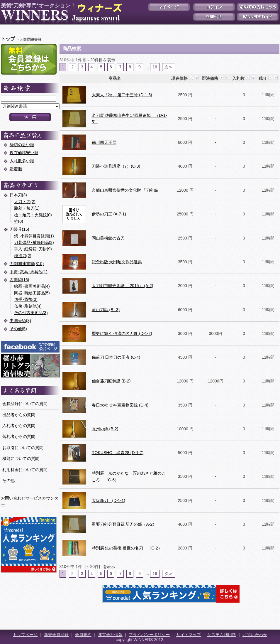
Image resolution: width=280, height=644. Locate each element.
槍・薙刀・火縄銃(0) (33, 215)
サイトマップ (189, 635)
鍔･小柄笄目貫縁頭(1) (34, 236)
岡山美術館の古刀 (108, 238)
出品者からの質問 (19, 415)
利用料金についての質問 (25, 470)
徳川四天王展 (104, 142)
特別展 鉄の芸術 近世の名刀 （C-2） (127, 548)
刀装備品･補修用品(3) (34, 242)
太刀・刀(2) (25, 202)
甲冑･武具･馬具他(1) (29, 272)
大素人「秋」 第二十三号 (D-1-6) (122, 95)
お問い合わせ (255, 635)
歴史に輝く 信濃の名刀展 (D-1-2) (122, 333)
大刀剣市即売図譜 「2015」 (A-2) (123, 286)
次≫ (169, 67)
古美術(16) (19, 280)
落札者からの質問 (19, 436)
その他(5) (18, 329)
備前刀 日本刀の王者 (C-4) (116, 357)
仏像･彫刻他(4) (28, 306)
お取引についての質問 (23, 448)
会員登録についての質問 (25, 404)
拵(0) (19, 221)
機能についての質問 (21, 458)
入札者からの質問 (19, 426)
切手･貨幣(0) (26, 299)
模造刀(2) (23, 256)
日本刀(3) (18, 195)
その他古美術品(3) (31, 313)
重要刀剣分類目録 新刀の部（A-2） (124, 524)
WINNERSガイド (258, 17)
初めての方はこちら (258, 7)
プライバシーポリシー (149, 635)
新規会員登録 (56, 635)
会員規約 (83, 635)
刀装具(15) (19, 229)
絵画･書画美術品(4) (32, 286)
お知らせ (214, 17)
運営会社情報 (110, 635)
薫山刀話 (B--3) (106, 310)
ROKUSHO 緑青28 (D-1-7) (118, 453)
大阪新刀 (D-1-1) (108, 500)
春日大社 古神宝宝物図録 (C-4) (120, 405)
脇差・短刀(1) (27, 208)
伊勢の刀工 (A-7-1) (109, 214)
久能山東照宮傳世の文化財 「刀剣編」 (127, 190)
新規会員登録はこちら (29, 59)
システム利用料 (222, 635)
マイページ (169, 7)
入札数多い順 (22, 161)
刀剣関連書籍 (31, 39)
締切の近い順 (22, 145)
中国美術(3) (20, 321)
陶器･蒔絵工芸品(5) (32, 293)
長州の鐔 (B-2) (105, 429)
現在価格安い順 (24, 153)
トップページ (25, 635)
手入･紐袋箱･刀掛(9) (33, 249)
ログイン (214, 7)
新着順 (16, 169)
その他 (9, 481)
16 (155, 67)
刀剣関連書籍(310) (27, 264)
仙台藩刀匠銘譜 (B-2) (111, 381)
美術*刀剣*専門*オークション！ (60, 14)
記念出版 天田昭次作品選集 (117, 262)
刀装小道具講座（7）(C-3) (116, 166)
